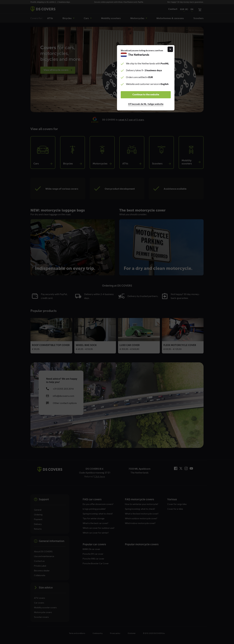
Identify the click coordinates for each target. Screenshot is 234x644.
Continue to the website (117, 339)
